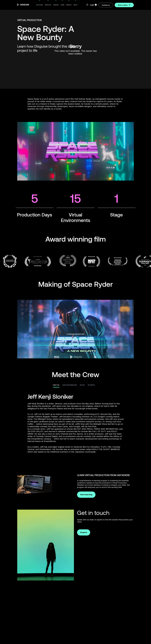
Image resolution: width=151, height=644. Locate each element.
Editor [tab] (82, 385)
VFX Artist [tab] (91, 385)
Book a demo (124, 5)
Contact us (106, 5)
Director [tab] (56, 385)
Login (94, 5)
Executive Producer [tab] (70, 385)
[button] (39, 5)
